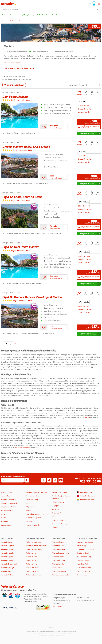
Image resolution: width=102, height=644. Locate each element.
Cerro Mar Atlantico (84, 560)
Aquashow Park (82, 564)
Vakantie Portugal (8, 568)
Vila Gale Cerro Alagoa (85, 557)
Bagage (4, 514)
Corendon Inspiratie (34, 518)
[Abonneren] (27, 480)
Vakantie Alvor (57, 568)
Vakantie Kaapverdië (34, 542)
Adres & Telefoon (7, 496)
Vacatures (55, 513)
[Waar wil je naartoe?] (51, 10)
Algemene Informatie (9, 499)
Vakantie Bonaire (7, 542)
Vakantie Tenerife (33, 571)
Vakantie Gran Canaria (34, 549)
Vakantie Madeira (58, 546)
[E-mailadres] (13, 480)
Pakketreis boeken (58, 520)
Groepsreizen (6, 525)
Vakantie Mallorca (33, 568)
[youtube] (61, 480)
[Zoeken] (98, 10)
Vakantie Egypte (7, 557)
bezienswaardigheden (23, 448)
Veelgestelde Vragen (8, 507)
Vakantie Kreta (32, 564)
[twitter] (49, 480)
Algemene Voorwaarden (10, 503)
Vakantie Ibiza (31, 553)
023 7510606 (58, 606)
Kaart (17, 344)
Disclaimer (55, 509)
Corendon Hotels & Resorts (36, 514)
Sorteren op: (72, 85)
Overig (8, 344)
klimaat (87, 418)
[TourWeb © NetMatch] (51, 628)
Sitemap (55, 527)
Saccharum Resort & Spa (86, 568)
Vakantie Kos (31, 560)
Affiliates (29, 521)
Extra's (4, 518)
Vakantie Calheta (58, 564)
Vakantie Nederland (8, 553)
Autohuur (5, 521)
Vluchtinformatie (7, 510)
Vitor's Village (82, 546)
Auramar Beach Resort (85, 542)
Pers (53, 517)
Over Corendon (7, 492)
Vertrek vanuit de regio (60, 524)
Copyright (55, 506)
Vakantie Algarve (58, 542)
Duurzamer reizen (33, 496)
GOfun (29, 510)
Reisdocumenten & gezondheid (38, 492)
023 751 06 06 (90, 481)
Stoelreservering (32, 499)
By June (29, 503)
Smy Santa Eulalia (83, 553)
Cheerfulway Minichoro (85, 571)
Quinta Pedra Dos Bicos (85, 549)
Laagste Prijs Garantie (59, 492)
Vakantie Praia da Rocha (60, 553)
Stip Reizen (30, 507)
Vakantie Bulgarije (8, 546)
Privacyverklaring (58, 502)
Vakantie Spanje (7, 571)
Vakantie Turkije (7, 575)
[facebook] (43, 480)
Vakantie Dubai (32, 557)
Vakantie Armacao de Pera (61, 575)
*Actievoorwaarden (33, 525)
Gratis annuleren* (50, 15)
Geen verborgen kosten (12, 15)
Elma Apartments (83, 575)
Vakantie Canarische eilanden (37, 546)
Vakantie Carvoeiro (58, 560)
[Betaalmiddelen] (10, 607)
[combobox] (51, 10)
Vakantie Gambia (7, 560)
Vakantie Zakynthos (34, 575)
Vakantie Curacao (8, 549)
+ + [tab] (84, 202)
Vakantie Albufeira (58, 549)
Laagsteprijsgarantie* (32, 15)
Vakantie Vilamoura (59, 571)
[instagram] (55, 480)
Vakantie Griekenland (9, 564)
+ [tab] (82, 102)
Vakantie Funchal (58, 557)
